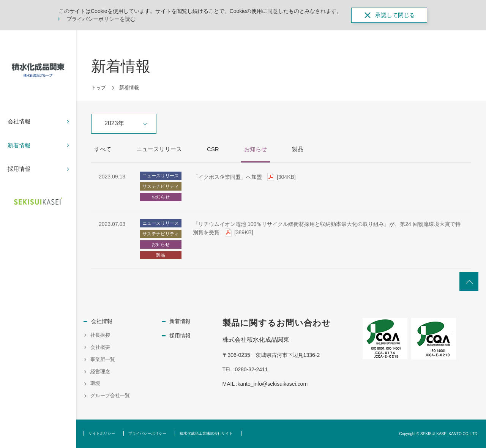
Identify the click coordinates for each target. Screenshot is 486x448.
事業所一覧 (103, 359)
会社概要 (100, 347)
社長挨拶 (100, 335)
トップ (99, 88)
